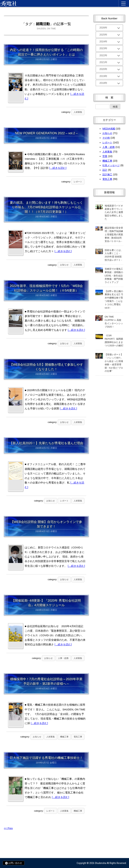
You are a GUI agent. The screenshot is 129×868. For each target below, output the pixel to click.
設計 (105, 174)
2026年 (103, 28)
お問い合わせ (14, 863)
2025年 (103, 35)
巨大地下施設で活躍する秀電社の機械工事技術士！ (46, 758)
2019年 (103, 80)
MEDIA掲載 (109, 133)
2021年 (103, 65)
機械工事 (64, 737)
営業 (105, 161)
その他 (106, 142)
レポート (78, 182)
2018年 (103, 87)
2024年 (103, 43)
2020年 (103, 72)
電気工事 (78, 737)
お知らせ (64, 265)
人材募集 (78, 112)
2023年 (103, 50)
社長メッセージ (111, 170)
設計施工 (107, 179)
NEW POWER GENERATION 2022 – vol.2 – (46, 133)
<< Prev (8, 828)
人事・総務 (63, 658)
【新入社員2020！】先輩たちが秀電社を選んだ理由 (46, 443)
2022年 (103, 58)
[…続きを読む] (58, 168)
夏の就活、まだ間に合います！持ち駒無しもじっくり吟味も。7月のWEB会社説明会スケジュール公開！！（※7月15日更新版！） (46, 207)
